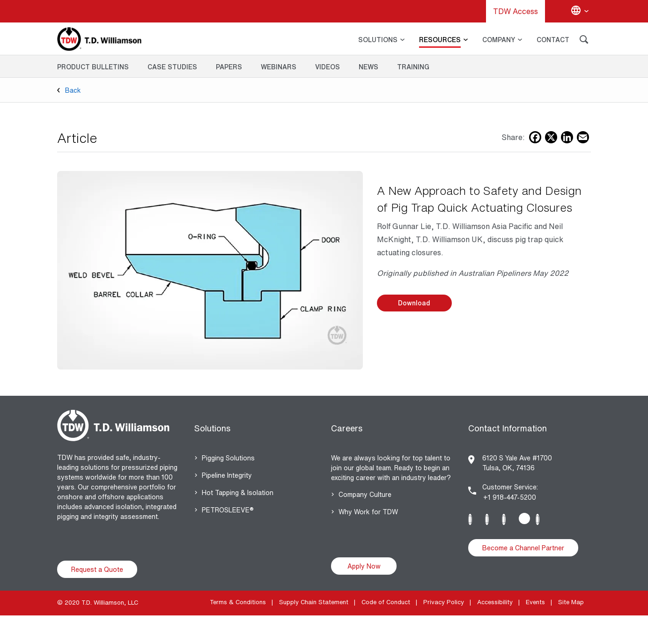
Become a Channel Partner (523, 548)
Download (414, 303)
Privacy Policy (444, 602)
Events (535, 602)
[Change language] (580, 11)
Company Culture (365, 494)
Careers (347, 428)
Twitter (526, 518)
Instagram (493, 519)
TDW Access (515, 11)
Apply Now (364, 566)
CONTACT (553, 40)
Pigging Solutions (228, 458)
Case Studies (172, 67)
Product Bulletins (93, 67)
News (368, 67)
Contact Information (508, 428)
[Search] (584, 41)
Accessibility (495, 602)
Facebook (509, 519)
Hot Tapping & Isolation (238, 492)
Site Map (571, 602)
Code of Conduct (386, 602)
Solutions (212, 428)
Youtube (543, 519)
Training (413, 67)
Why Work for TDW (368, 512)
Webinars (279, 67)
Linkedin (476, 519)
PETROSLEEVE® (228, 510)
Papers (229, 67)
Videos (328, 67)
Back (73, 90)
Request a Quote (97, 569)
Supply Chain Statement (314, 602)
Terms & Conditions (238, 602)
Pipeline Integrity (227, 475)
